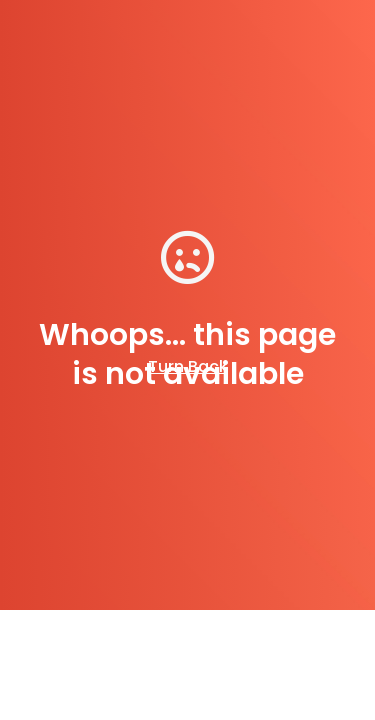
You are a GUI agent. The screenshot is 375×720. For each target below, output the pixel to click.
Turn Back (188, 366)
